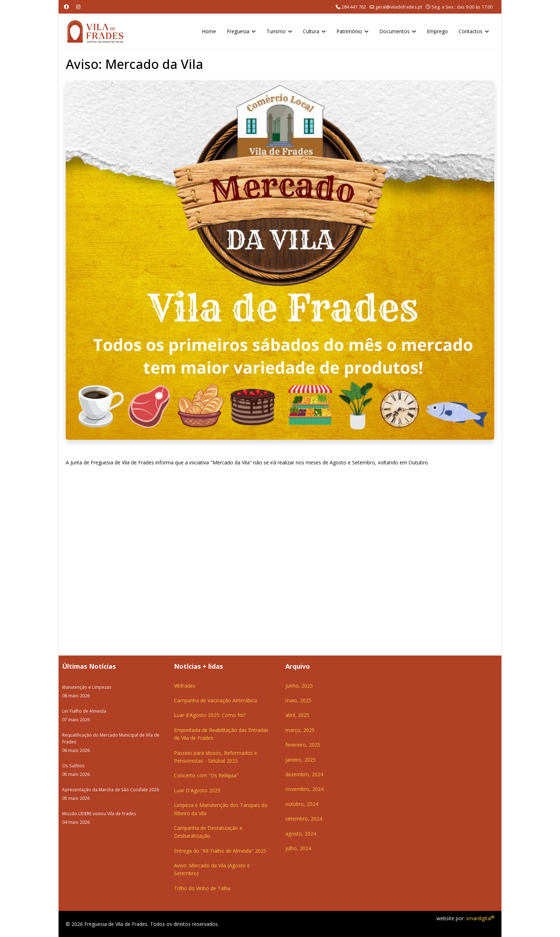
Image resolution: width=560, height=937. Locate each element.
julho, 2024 (298, 848)
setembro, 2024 (304, 819)
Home (209, 31)
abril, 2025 (297, 715)
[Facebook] (66, 7)
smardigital (480, 918)
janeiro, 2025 (301, 760)
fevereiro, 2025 (303, 745)
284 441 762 (354, 7)
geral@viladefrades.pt (399, 7)
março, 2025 (300, 730)
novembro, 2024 (304, 789)
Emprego (437, 31)
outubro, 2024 (302, 804)
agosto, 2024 (301, 834)
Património (349, 31)
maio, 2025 (298, 700)
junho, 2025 (299, 686)
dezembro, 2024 (304, 774)
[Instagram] (78, 7)
